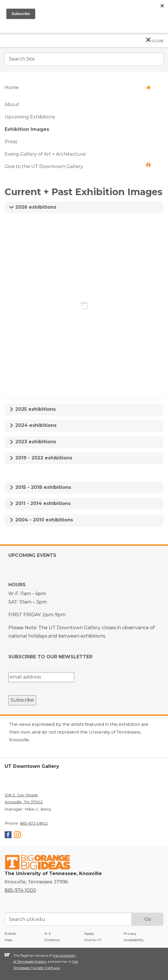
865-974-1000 (20, 890)
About (12, 104)
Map (8, 940)
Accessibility (134, 940)
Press (11, 142)
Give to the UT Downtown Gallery (78, 166)
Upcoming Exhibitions (30, 117)
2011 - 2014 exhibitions (40, 503)
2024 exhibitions (33, 425)
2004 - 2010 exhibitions (41, 520)
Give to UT (93, 940)
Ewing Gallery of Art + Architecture (45, 154)
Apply (89, 933)
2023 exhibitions (33, 442)
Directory (52, 940)
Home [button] (78, 87)
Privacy (130, 933)
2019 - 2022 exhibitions (41, 458)
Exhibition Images (27, 129)
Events (10, 933)
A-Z (48, 933)
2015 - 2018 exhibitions (40, 487)
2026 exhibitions (33, 207)
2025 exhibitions (32, 409)
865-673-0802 (34, 823)
